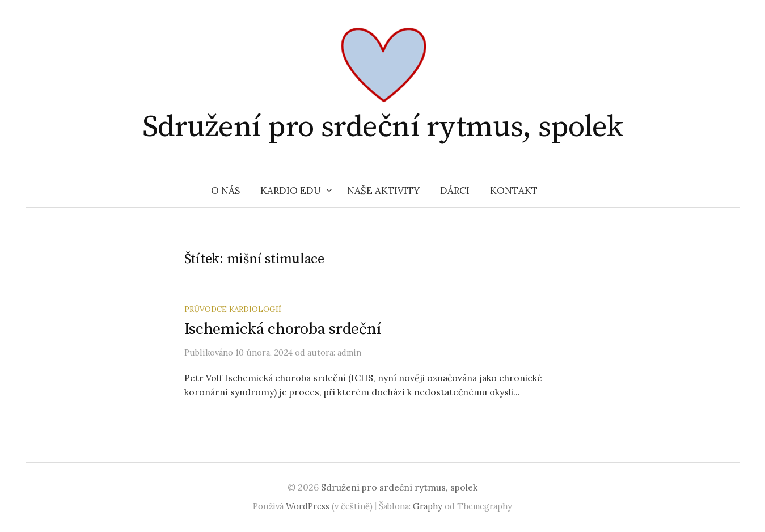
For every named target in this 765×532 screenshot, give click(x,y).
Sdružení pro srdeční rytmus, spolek (382, 127)
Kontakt (514, 191)
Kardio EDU (291, 191)
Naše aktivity (383, 191)
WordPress (308, 506)
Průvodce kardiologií (233, 309)
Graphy (428, 506)
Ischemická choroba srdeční (283, 329)
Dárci (455, 191)
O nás (225, 191)
